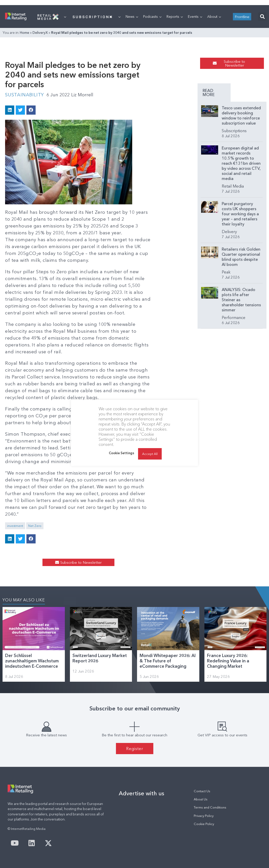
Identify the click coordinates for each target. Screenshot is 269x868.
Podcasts (152, 17)
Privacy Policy (204, 816)
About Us (201, 799)
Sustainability (25, 95)
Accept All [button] (150, 454)
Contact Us (202, 791)
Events (195, 17)
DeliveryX (40, 33)
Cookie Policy (204, 824)
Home (25, 33)
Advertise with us (141, 793)
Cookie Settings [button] (122, 453)
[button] (262, 17)
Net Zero (35, 526)
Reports (175, 17)
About (214, 17)
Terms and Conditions (210, 807)
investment (15, 526)
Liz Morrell (82, 95)
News (132, 17)
